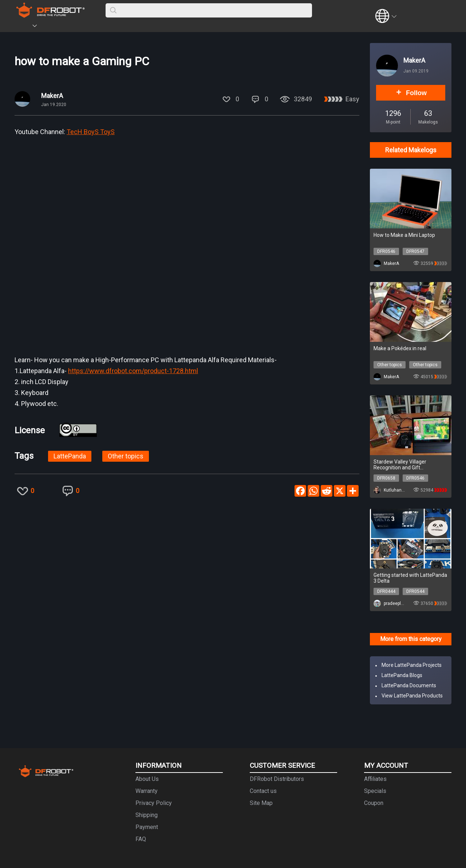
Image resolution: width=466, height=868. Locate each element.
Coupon (374, 803)
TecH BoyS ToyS (91, 132)
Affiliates (375, 779)
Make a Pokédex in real (400, 348)
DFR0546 (386, 251)
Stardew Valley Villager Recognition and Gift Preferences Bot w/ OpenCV (406, 465)
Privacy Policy (154, 803)
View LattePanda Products (412, 696)
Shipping (147, 815)
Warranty (147, 791)
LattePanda (70, 456)
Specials (375, 791)
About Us (147, 779)
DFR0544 (415, 591)
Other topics (126, 456)
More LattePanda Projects (412, 665)
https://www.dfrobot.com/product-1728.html (133, 371)
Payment (147, 827)
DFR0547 (415, 251)
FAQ (141, 839)
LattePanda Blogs (402, 675)
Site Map (261, 803)
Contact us (263, 791)
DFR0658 (386, 478)
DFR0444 (386, 591)
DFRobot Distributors (277, 779)
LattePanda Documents (409, 685)
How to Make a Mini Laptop (404, 235)
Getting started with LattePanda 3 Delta (410, 578)
